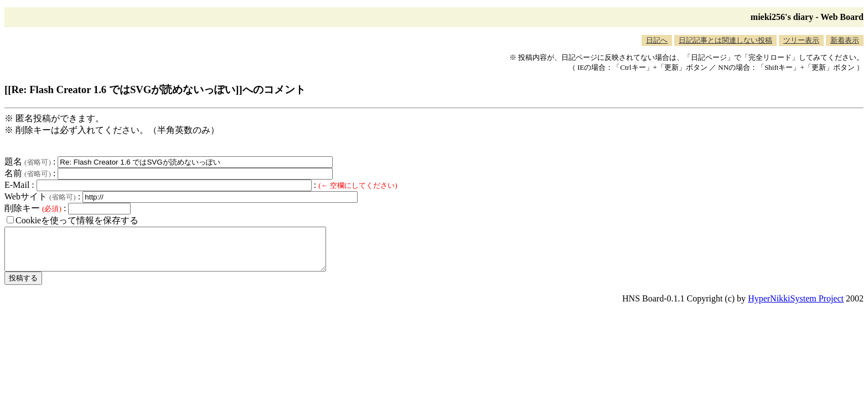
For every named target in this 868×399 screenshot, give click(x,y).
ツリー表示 (801, 40)
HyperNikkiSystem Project (796, 307)
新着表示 (845, 40)
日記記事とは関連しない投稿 (725, 40)
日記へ (657, 40)
